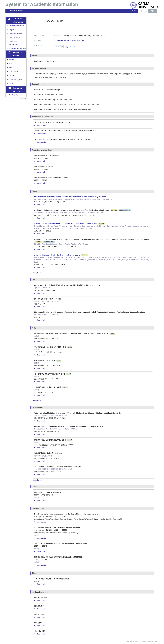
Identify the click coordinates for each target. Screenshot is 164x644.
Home (134, 11)
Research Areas (15, 38)
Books (11, 63)
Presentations (14, 72)
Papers (11, 59)
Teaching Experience (16, 95)
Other (11, 84)
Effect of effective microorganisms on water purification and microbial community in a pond (70, 197)
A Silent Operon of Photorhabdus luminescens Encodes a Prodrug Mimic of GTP (66, 224)
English (152, 11)
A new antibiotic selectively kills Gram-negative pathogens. (57, 255)
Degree (12, 30)
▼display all (37, 273)
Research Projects (15, 80)
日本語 (144, 11)
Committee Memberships (18, 48)
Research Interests (15, 34)
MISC (11, 68)
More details (40, 125)
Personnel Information (17, 26)
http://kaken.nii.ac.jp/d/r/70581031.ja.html (69, 40)
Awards (12, 76)
